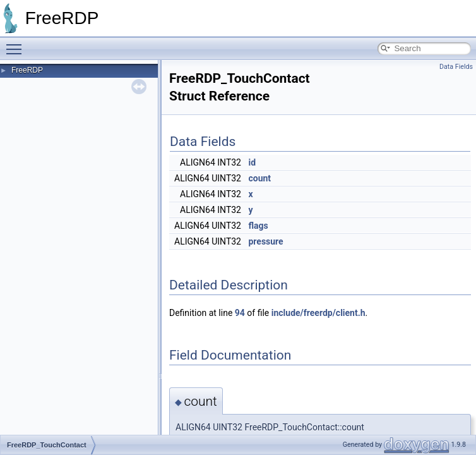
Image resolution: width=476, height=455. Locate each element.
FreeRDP (27, 70)
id (252, 162)
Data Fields (456, 67)
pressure (265, 241)
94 (240, 313)
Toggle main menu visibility (17, 44)
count (259, 178)
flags (258, 226)
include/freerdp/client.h (318, 313)
